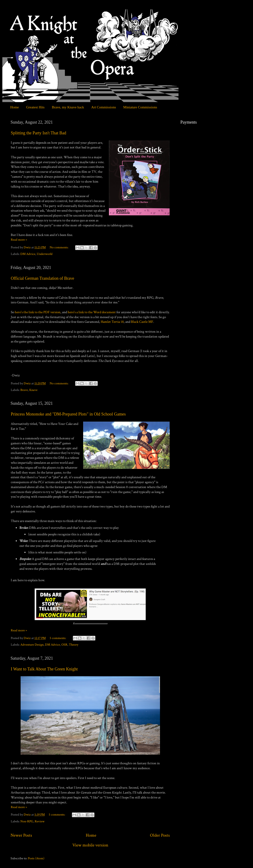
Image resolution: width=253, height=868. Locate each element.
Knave (33, 390)
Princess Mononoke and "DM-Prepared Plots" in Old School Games (68, 414)
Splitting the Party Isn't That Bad (38, 133)
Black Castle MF (142, 322)
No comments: (59, 247)
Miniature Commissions (140, 107)
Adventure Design (32, 645)
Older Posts (160, 835)
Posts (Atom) (36, 858)
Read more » (19, 240)
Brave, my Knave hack (68, 107)
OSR (64, 645)
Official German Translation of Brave (43, 278)
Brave (24, 390)
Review (40, 821)
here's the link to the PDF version (38, 312)
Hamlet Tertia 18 (112, 322)
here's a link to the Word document (92, 312)
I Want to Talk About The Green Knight (44, 669)
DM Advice (28, 254)
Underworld (45, 254)
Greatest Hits (35, 107)
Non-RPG (27, 821)
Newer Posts (21, 835)
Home (15, 107)
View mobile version (90, 845)
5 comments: (58, 638)
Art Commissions (104, 107)
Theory (74, 645)
